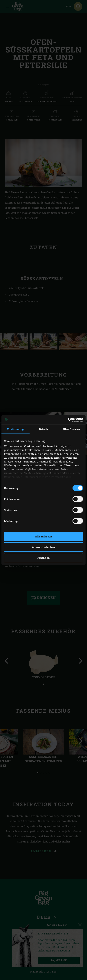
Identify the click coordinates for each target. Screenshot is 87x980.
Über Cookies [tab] (71, 429)
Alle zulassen (43, 536)
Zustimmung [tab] (15, 429)
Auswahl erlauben (43, 547)
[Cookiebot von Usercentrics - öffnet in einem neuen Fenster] (67, 420)
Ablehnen (43, 558)
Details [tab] (44, 429)
